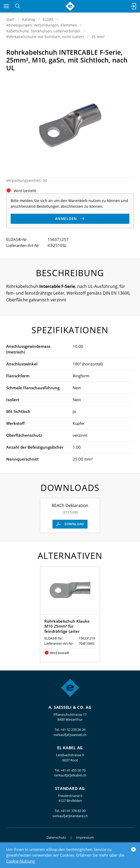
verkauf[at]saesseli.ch (70, 735)
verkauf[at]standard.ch (70, 816)
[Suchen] (18, 6)
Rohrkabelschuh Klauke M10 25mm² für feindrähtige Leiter (67, 626)
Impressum (85, 837)
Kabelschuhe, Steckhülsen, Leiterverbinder (43, 31)
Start (10, 19)
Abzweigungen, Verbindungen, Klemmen (42, 25)
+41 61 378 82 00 (73, 811)
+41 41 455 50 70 (73, 770)
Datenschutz (56, 837)
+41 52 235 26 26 (73, 730)
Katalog (29, 19)
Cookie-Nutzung (21, 861)
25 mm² (98, 37)
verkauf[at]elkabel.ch (70, 775)
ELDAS (48, 19)
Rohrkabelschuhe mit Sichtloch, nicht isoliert (45, 37)
